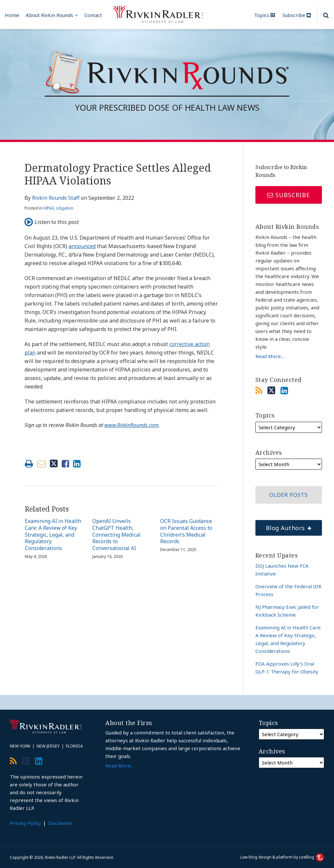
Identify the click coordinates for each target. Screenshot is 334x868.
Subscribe (297, 15)
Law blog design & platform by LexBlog (282, 857)
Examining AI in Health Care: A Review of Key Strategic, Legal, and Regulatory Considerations (53, 535)
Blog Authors (283, 526)
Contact (93, 15)
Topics (265, 15)
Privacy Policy (25, 823)
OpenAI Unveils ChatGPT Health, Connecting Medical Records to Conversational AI (116, 535)
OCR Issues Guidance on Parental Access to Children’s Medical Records (186, 531)
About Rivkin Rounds (49, 15)
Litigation (65, 208)
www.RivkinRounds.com (131, 425)
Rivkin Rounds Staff (56, 198)
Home (12, 15)
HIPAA (49, 208)
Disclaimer (60, 823)
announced (82, 246)
